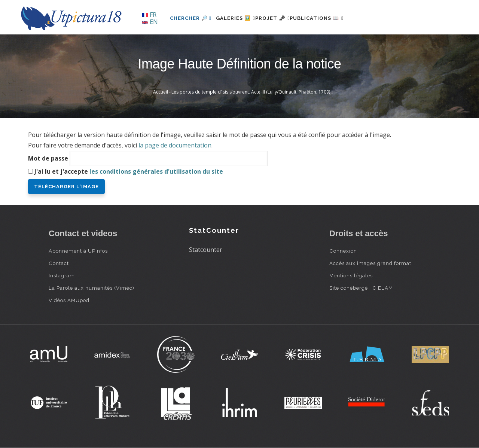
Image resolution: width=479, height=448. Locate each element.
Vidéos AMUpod (69, 300)
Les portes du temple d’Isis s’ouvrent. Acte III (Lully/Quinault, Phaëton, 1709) (251, 92)
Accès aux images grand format (370, 263)
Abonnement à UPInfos (78, 251)
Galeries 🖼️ (240, 18)
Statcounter (206, 250)
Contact (59, 263)
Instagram (62, 275)
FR (149, 15)
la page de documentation (175, 145)
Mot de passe (48, 158)
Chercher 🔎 (191, 18)
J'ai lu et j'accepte (129, 171)
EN (150, 22)
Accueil (161, 92)
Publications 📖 (339, 18)
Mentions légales (351, 275)
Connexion (343, 251)
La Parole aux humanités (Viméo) (91, 288)
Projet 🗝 (286, 18)
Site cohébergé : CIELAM (361, 288)
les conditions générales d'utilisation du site (156, 171)
